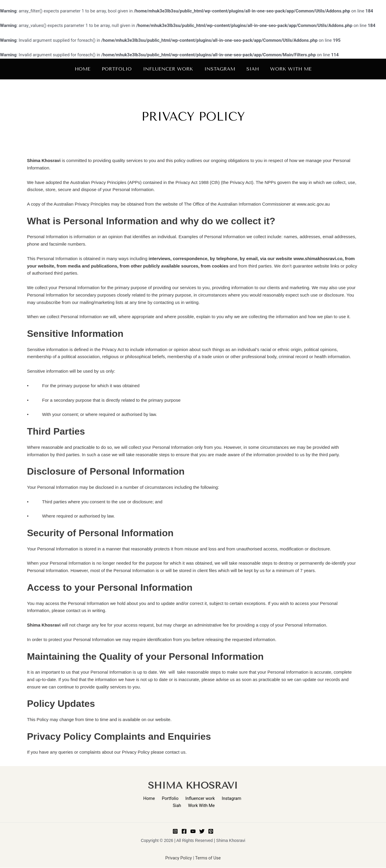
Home (145, 798)
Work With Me (194, 805)
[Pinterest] (211, 832)
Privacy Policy (178, 859)
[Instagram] (175, 832)
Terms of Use (208, 859)
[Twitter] (202, 832)
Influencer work (192, 798)
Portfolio (164, 798)
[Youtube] (193, 832)
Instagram (222, 798)
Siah (241, 798)
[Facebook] (184, 832)
